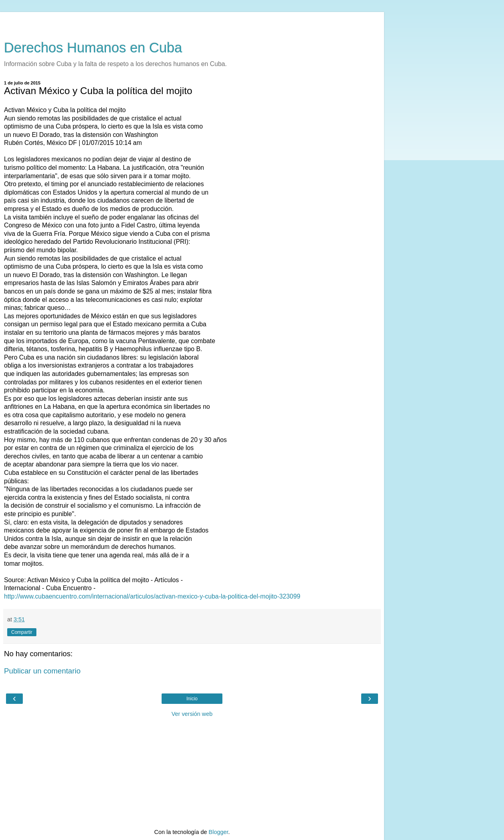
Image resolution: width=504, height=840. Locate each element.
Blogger (219, 832)
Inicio (192, 699)
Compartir (22, 632)
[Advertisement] (192, 22)
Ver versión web (192, 714)
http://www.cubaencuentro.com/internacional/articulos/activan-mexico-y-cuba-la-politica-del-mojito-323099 (152, 596)
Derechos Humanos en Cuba (93, 48)
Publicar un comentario (42, 671)
